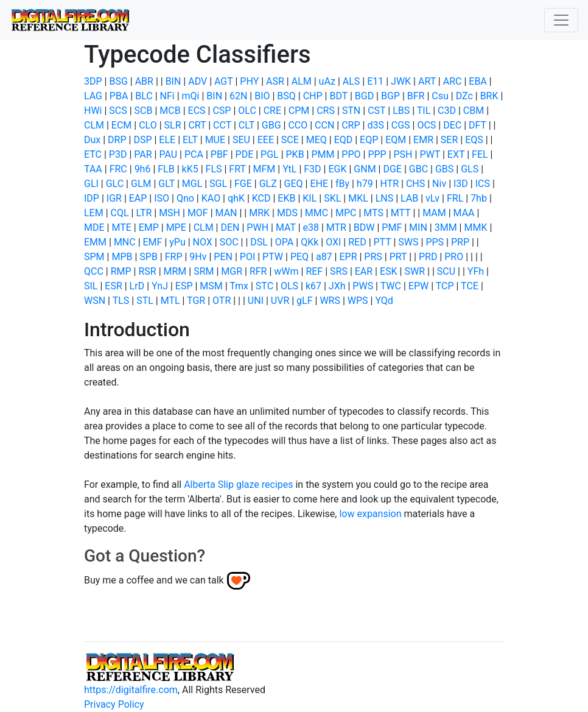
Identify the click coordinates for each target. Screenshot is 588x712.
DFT (478, 125)
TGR (196, 301)
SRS (339, 271)
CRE (272, 111)
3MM (446, 227)
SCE (290, 140)
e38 (311, 227)
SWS (408, 242)
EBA (478, 81)
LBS (401, 111)
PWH (257, 227)
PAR (143, 154)
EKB (286, 198)
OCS (426, 125)
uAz (327, 81)
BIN (173, 81)
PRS (373, 257)
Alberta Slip (209, 485)
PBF (219, 154)
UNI (256, 301)
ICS (483, 184)
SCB (144, 111)
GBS (444, 169)
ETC (93, 154)
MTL (170, 301)
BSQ (286, 96)
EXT (456, 154)
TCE (470, 286)
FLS (214, 169)
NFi (167, 96)
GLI (91, 184)
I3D (461, 184)
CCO (298, 125)
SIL (91, 286)
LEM (94, 213)
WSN (95, 301)
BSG (118, 81)
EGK (337, 169)
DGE (392, 169)
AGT (223, 81)
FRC (118, 169)
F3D (312, 169)
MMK (475, 227)
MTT (401, 213)
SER (449, 140)
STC (264, 286)
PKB (295, 154)
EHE (319, 184)
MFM (264, 169)
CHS (415, 184)
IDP (92, 198)
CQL (120, 213)
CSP (222, 111)
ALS (352, 81)
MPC (346, 213)
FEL (480, 154)
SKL (332, 198)
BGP (390, 96)
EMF (153, 242)
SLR (173, 125)
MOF (198, 213)
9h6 (143, 169)
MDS (287, 213)
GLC (115, 184)
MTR (336, 227)
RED (357, 242)
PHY (249, 81)
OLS (289, 286)
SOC (229, 242)
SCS (118, 111)
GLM (141, 184)
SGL (218, 184)
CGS (401, 125)
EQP (369, 140)
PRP (460, 242)
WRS (330, 301)
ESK (389, 271)
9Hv (198, 257)
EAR (364, 271)
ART (427, 81)
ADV (198, 81)
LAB (409, 198)
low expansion (370, 514)
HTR (389, 184)
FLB (166, 169)
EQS (474, 140)
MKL (358, 198)
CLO (148, 125)
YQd (384, 301)
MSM (211, 286)
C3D (447, 111)
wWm (286, 271)
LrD (137, 286)
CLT (247, 125)
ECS (197, 111)
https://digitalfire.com (131, 690)
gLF (304, 301)
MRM (175, 271)
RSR (147, 271)
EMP (149, 227)
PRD (428, 257)
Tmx (239, 286)
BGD (364, 96)
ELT (190, 140)
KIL (310, 198)
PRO (454, 257)
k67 (313, 286)
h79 (365, 184)
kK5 (190, 169)
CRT (197, 125)
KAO (211, 198)
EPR (348, 257)
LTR (144, 213)
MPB (122, 257)
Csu (440, 96)
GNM (365, 169)
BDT (338, 96)
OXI (333, 242)
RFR (258, 271)
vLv (432, 198)
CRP (351, 125)
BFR (416, 96)
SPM (94, 257)
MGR (232, 271)
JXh (337, 286)
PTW (273, 257)
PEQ (299, 257)
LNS (385, 198)
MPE (176, 227)
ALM (302, 81)
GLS (470, 169)
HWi (93, 111)
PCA (194, 154)
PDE (245, 154)
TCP (445, 286)
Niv (439, 184)
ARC (453, 81)
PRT (398, 257)
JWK (401, 81)
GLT (166, 184)
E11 (375, 81)
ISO (162, 198)
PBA (119, 96)
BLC (144, 96)
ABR (144, 81)
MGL (192, 184)
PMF (392, 227)
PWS (363, 286)
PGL (270, 154)
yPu (177, 242)
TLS (121, 301)
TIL (424, 111)
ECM (121, 125)
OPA (284, 242)
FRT (237, 169)
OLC (247, 111)
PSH (403, 154)
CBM (474, 111)
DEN (230, 227)
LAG (93, 96)
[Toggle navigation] (561, 20)
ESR (113, 286)
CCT (222, 125)
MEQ (317, 140)
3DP (93, 81)
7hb (479, 198)
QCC (94, 271)
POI (247, 257)
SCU (446, 271)
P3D (118, 154)
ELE (167, 140)
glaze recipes (265, 485)
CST (376, 111)
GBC (418, 169)
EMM (95, 242)
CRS (326, 111)
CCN (324, 125)
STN (351, 111)
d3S (376, 125)
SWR (415, 271)
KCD (261, 198)
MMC (317, 213)
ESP (184, 286)
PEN (223, 257)
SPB (149, 257)
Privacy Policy (114, 704)
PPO (351, 154)
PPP (377, 154)
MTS (373, 213)
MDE (94, 227)
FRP (174, 257)
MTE (121, 227)
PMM (323, 154)
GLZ (268, 184)
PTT (383, 242)
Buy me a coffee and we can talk (154, 580)
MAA (464, 213)
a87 (324, 257)
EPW (418, 286)
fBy (342, 184)
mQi (191, 96)
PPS (435, 242)
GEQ (294, 184)
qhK (236, 198)
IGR (114, 198)
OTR (222, 301)
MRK (259, 213)
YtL (289, 169)
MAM (434, 213)
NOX (203, 242)
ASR (275, 81)
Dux (92, 140)
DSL (259, 242)
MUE (215, 140)
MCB (170, 111)
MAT (286, 227)
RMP (121, 271)
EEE (266, 140)
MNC (125, 242)
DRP (117, 140)
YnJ (160, 286)
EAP (138, 198)
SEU (241, 140)
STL (145, 301)
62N (238, 96)
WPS (358, 301)
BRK (489, 96)
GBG (271, 125)
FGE (243, 184)
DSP (142, 140)
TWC (391, 286)
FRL (455, 198)
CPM (299, 111)
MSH (170, 213)
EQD (344, 140)
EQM (396, 140)
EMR (423, 140)
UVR (280, 301)
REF (314, 271)
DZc (464, 96)
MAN (226, 213)
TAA (93, 169)
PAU (168, 154)
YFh (476, 271)
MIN (418, 227)
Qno (185, 198)
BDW (364, 227)
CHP (313, 96)
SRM (204, 271)
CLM (94, 125)
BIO (262, 96)
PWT (430, 154)
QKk (310, 242)
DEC (452, 125)
